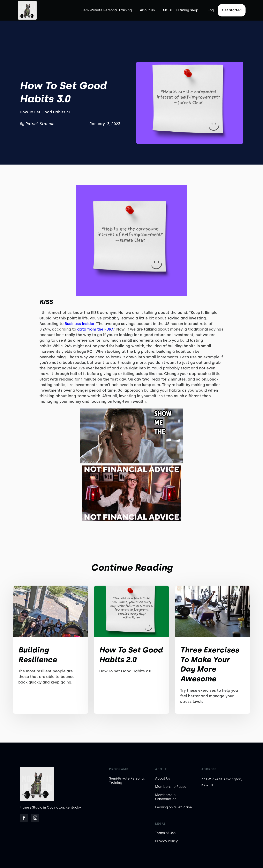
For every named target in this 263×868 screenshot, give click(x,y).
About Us (147, 10)
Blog (210, 10)
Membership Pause (171, 787)
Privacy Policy (166, 841)
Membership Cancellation (166, 797)
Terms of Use (165, 833)
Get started (232, 10)
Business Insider (80, 324)
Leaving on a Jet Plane (174, 807)
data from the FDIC (95, 329)
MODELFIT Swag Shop (181, 10)
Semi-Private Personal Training (107, 10)
